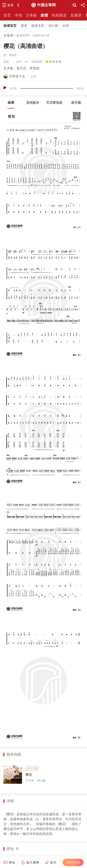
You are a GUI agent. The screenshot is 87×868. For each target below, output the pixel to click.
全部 (66, 26)
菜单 (10, 5)
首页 (7, 15)
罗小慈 (42, 781)
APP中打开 (73, 863)
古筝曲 (31, 15)
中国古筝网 (46, 5)
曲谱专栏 (38, 26)
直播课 (76, 15)
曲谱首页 (10, 26)
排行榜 (53, 26)
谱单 (24, 26)
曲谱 (44, 15)
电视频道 (59, 15)
